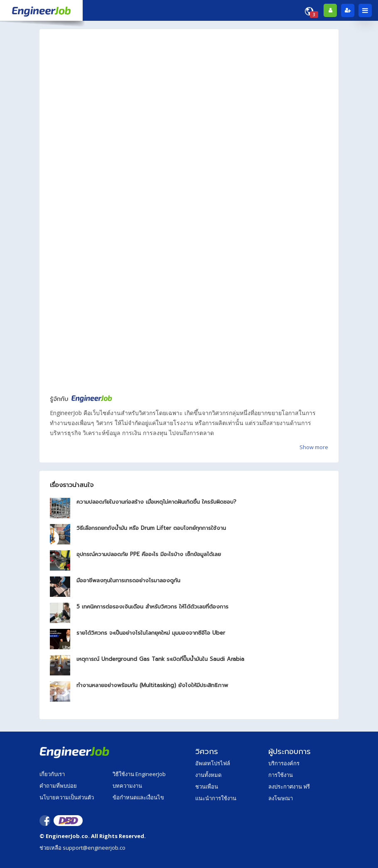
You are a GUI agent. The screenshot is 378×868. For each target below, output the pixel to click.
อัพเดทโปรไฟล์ (213, 763)
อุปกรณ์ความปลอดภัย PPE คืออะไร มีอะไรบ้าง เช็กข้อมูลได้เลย (149, 554)
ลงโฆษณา (281, 798)
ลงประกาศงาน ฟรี (289, 786)
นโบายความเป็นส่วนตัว (67, 797)
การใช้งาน (281, 775)
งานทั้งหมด (208, 775)
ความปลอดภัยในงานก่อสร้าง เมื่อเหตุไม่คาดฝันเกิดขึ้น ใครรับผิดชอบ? (156, 502)
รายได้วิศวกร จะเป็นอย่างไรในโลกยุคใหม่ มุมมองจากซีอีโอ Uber (151, 633)
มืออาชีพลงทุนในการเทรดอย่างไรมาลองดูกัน (128, 580)
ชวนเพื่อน (207, 786)
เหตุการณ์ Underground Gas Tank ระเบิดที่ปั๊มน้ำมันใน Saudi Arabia (160, 659)
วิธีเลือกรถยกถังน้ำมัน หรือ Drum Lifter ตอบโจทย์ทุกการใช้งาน (151, 528)
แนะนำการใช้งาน (216, 798)
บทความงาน (127, 786)
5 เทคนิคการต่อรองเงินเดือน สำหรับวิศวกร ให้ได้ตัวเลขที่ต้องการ (152, 607)
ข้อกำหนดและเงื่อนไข (138, 797)
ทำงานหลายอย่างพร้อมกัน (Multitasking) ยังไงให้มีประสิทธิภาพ (152, 685)
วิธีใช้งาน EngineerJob (139, 774)
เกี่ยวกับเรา (52, 774)
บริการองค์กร (284, 763)
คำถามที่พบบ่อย (58, 786)
